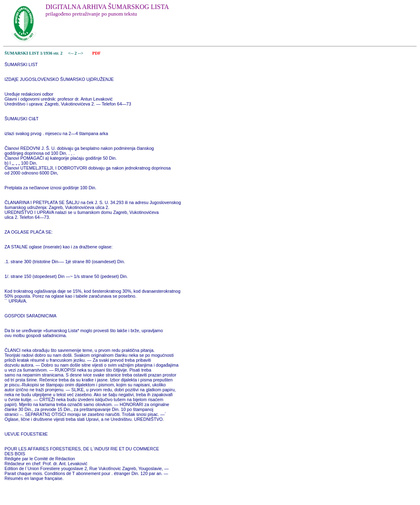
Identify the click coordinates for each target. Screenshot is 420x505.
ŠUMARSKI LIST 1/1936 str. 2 (33, 53)
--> (81, 53)
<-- (71, 53)
